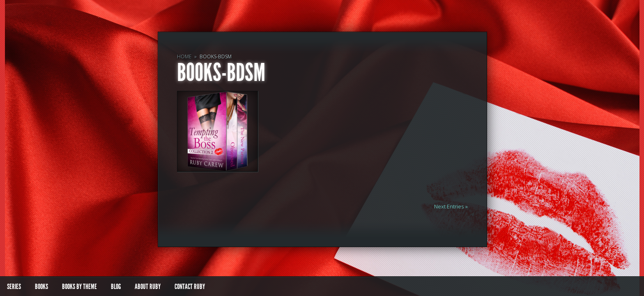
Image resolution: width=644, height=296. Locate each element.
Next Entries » (451, 206)
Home (184, 57)
